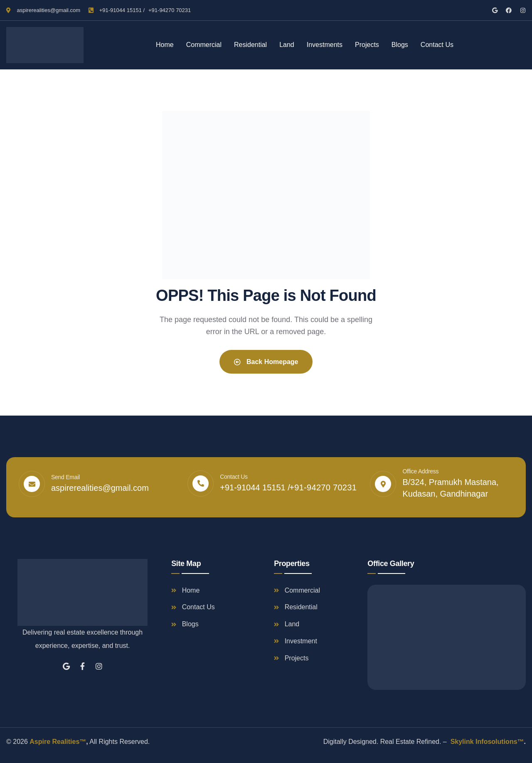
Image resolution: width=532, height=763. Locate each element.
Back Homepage (266, 362)
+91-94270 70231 (170, 10)
